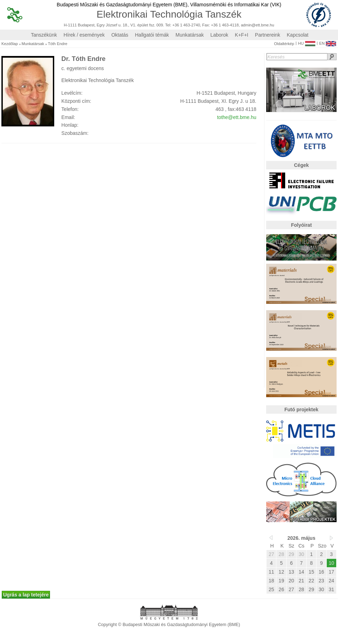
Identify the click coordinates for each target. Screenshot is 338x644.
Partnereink (268, 35)
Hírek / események (84, 35)
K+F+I (242, 35)
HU (306, 42)
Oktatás (120, 35)
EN (328, 42)
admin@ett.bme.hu (258, 25)
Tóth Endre (58, 44)
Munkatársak (190, 35)
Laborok (220, 35)
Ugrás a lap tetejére (26, 595)
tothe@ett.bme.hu (237, 117)
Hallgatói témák (152, 35)
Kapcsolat (298, 35)
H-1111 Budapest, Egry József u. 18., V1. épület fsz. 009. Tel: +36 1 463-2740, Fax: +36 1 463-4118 (151, 25)
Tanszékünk (44, 35)
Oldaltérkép (284, 44)
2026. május (301, 538)
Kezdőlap (10, 44)
